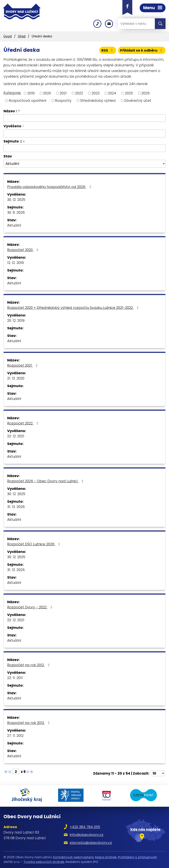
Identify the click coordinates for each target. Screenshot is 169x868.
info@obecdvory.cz (87, 835)
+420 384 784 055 (85, 827)
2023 (96, 93)
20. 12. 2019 (16, 320)
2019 (31, 93)
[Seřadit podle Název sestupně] (19, 112)
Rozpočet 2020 (24, 250)
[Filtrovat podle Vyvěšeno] (84, 134)
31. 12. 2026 (16, 507)
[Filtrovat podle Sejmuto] (84, 148)
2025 (129, 93)
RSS (108, 50)
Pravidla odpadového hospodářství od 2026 (50, 187)
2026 (145, 93)
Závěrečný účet (138, 101)
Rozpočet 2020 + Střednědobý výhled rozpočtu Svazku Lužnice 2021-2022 (74, 308)
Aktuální (14, 225)
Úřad (22, 36)
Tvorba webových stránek (44, 862)
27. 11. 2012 (15, 736)
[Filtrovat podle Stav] (84, 164)
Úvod (8, 36)
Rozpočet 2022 (24, 423)
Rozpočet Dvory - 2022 (30, 607)
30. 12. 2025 (16, 200)
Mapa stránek (106, 857)
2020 (47, 93)
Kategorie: (12, 93)
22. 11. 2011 (15, 678)
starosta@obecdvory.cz (91, 843)
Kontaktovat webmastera (73, 857)
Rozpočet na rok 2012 (29, 665)
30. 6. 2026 (16, 212)
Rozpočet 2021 (23, 365)
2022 (79, 93)
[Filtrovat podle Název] (84, 118)
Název (10, 111)
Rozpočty (63, 101)
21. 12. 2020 (16, 378)
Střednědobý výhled (98, 101)
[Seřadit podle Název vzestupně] (19, 110)
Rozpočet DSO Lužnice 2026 (34, 544)
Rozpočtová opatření (28, 101)
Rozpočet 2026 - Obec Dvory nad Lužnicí (46, 481)
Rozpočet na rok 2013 (29, 723)
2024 (112, 93)
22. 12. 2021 (16, 436)
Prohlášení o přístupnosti (137, 857)
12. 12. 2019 (15, 263)
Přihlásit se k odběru (142, 50)
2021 (63, 93)
